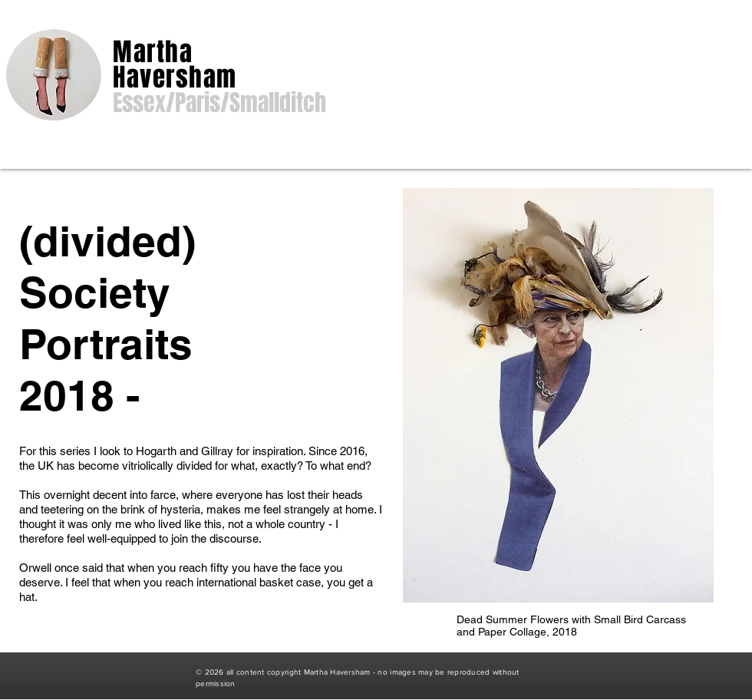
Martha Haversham (175, 64)
